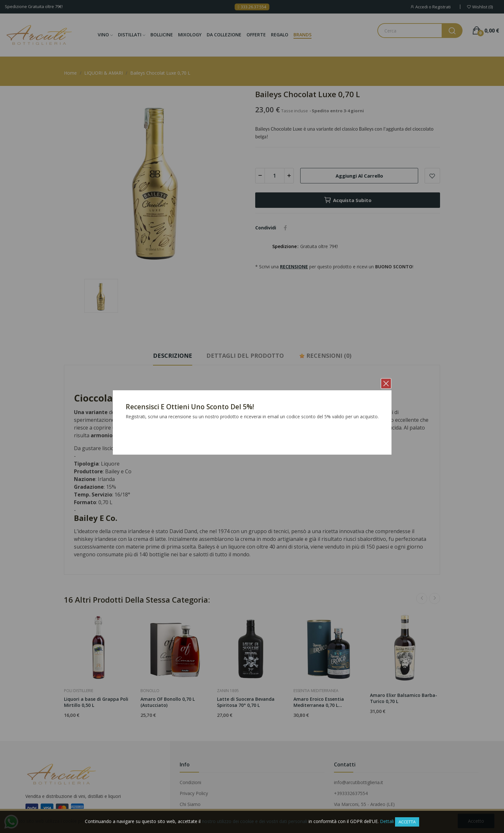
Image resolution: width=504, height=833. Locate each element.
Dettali (387, 821)
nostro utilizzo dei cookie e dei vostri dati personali (255, 821)
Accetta (407, 822)
